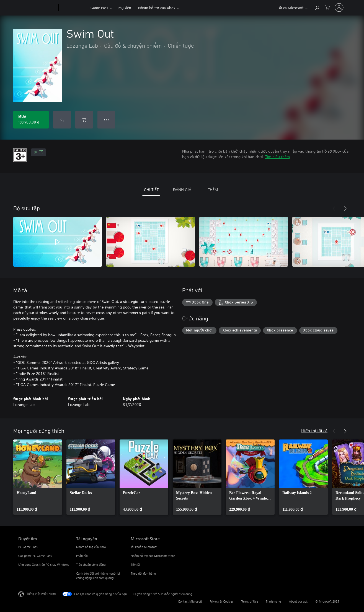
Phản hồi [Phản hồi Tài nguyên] (82, 556)
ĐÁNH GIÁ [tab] (182, 190)
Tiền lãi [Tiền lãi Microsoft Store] (136, 565)
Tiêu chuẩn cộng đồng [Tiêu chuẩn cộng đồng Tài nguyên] (91, 565)
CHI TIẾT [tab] (151, 190)
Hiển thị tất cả (314, 430)
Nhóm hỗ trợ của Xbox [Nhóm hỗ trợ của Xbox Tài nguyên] (91, 547)
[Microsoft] (37, 8)
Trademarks (274, 601)
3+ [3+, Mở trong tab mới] (38, 152)
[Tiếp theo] (345, 209)
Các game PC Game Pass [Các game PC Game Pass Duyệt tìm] (35, 556)
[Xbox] (74, 8)
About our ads (298, 601)
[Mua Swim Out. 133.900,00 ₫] (31, 120)
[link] (38, 477)
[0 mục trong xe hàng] (327, 7)
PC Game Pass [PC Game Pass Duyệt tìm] (28, 547)
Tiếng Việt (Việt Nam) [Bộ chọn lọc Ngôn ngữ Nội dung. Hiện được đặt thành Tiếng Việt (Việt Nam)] (41, 594)
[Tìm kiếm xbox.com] (317, 7)
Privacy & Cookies (222, 601)
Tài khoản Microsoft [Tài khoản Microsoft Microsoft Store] (144, 547)
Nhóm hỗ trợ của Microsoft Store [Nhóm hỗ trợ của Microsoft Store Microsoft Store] (153, 556)
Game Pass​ (99, 8)
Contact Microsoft (190, 601)
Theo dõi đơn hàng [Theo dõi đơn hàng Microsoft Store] (143, 573)
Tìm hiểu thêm (277, 157)
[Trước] (334, 209)
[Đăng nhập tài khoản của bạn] (339, 7)
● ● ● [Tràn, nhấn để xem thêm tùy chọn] (106, 119)
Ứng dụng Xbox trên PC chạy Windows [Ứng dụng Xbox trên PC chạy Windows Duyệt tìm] (44, 565)
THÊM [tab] (213, 190)
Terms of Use (250, 601)
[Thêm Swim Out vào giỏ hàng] (84, 120)
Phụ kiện (124, 8)
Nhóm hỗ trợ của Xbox (157, 8)
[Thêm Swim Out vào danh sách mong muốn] (62, 120)
